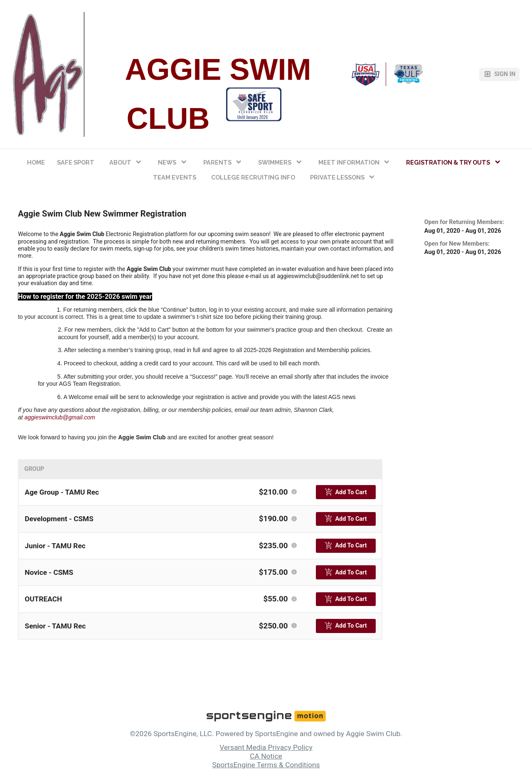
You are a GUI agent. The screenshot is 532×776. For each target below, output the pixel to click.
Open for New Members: (457, 244)
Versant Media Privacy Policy (266, 747)
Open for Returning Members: (464, 222)
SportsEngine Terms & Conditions (266, 765)
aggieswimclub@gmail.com (60, 417)
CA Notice (266, 756)
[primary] (346, 492)
